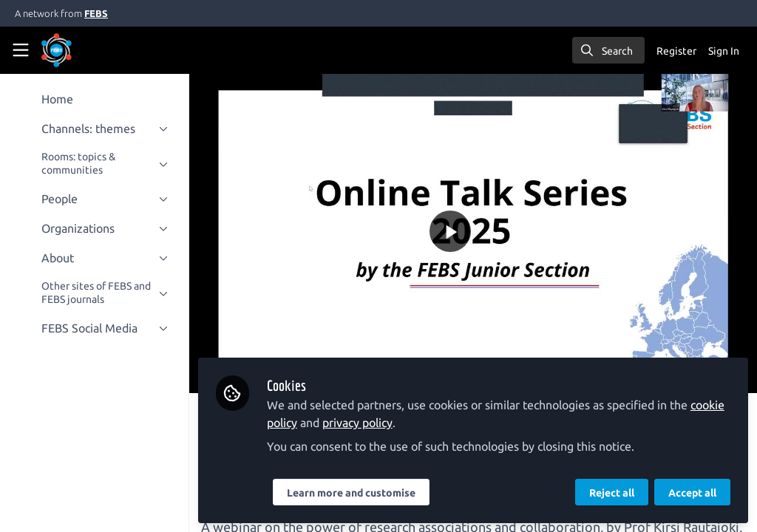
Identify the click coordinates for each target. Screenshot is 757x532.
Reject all (612, 493)
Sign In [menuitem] (724, 51)
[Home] (57, 50)
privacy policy (357, 423)
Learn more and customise (351, 493)
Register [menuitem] (676, 51)
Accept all (692, 493)
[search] (608, 50)
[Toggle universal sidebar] (21, 50)
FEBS (96, 13)
